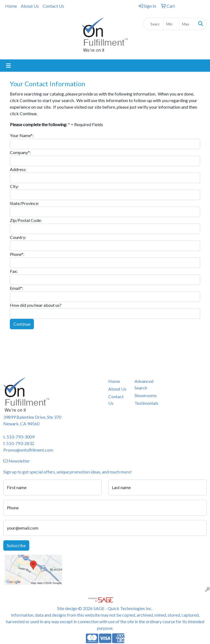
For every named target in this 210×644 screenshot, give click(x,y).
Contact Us (53, 6)
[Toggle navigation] (8, 66)
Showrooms (144, 395)
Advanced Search (144, 384)
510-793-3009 (21, 437)
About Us (30, 6)
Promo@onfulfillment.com (28, 450)
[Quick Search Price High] (187, 24)
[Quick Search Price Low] (171, 24)
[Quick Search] (153, 24)
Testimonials (144, 403)
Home (11, 6)
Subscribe (16, 545)
